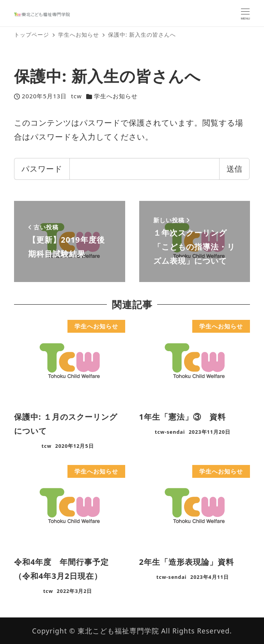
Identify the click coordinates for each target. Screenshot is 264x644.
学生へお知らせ (116, 96)
